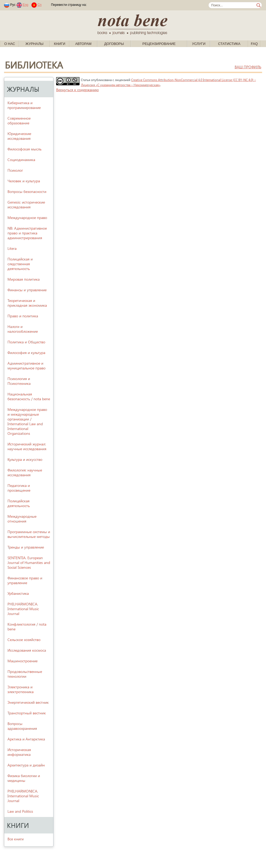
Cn (40, 5)
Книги (60, 44)
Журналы (35, 44)
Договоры (114, 44)
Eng (25, 5)
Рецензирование (159, 44)
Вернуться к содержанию (77, 90)
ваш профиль (248, 67)
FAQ (254, 44)
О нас (10, 44)
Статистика (229, 44)
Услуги (199, 44)
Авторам (83, 44)
